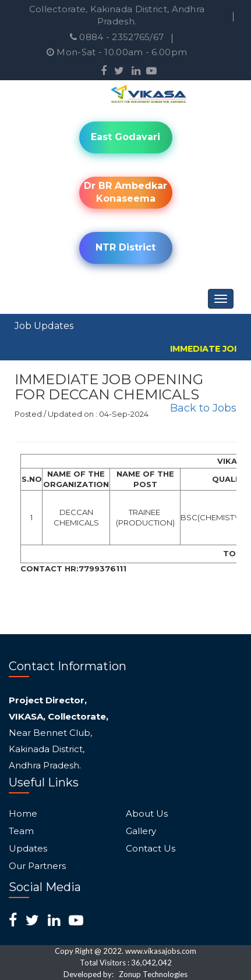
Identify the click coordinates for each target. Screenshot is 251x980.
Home (23, 814)
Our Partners (37, 866)
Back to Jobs (203, 408)
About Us (147, 814)
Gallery (141, 831)
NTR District (125, 247)
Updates (28, 849)
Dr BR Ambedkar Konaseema (125, 192)
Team (21, 831)
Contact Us (151, 849)
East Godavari (125, 137)
